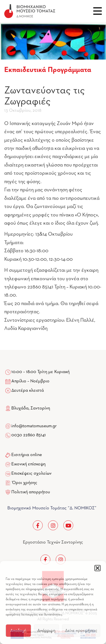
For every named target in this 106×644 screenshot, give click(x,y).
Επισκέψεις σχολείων (31, 474)
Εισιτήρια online (27, 455)
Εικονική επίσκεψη (28, 464)
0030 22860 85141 (28, 435)
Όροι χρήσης (25, 483)
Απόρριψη (46, 631)
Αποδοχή (18, 631)
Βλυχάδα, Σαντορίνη (28, 408)
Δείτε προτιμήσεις (81, 631)
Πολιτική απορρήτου (31, 492)
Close (98, 11)
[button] (98, 568)
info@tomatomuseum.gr (34, 426)
